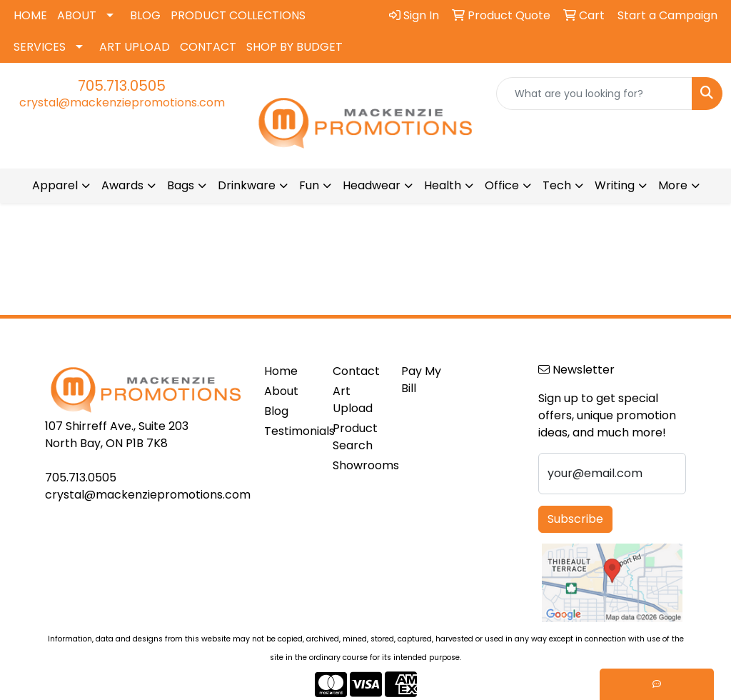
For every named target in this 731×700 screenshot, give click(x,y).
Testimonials (290, 431)
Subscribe (575, 519)
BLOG (145, 15)
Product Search (355, 437)
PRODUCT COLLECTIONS (238, 15)
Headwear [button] (372, 185)
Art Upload (353, 400)
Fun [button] (309, 185)
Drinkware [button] (247, 185)
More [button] (673, 185)
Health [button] (443, 185)
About (281, 391)
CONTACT (208, 47)
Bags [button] (181, 185)
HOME (30, 15)
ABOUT (77, 15)
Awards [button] (122, 185)
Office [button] (502, 185)
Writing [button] (615, 185)
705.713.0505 (122, 86)
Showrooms (358, 465)
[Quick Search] (594, 94)
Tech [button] (557, 185)
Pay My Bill (421, 380)
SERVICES (40, 47)
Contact (356, 371)
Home (281, 371)
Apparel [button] (55, 185)
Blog (276, 411)
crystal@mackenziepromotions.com (122, 102)
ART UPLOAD (135, 47)
